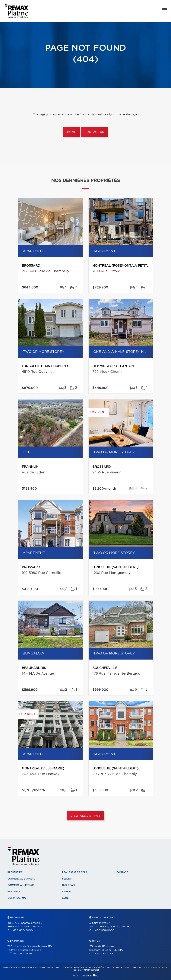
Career (67, 892)
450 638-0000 (105, 930)
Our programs (17, 898)
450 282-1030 (104, 954)
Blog (65, 898)
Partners (14, 892)
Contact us (94, 132)
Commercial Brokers (21, 879)
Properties (15, 872)
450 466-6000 (23, 930)
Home (71, 132)
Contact (122, 872)
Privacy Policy (142, 967)
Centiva (92, 975)
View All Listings (85, 816)
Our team (68, 885)
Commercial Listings (21, 885)
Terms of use (160, 967)
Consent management (86, 970)
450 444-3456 (23, 954)
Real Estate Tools (75, 872)
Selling (67, 879)
